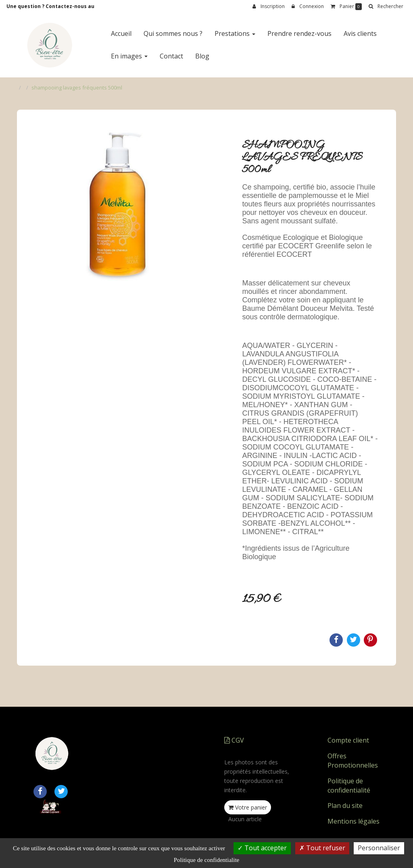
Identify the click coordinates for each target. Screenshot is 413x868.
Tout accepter (262, 848)
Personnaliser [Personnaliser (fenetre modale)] (379, 848)
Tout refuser (322, 848)
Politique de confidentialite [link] (206, 860)
